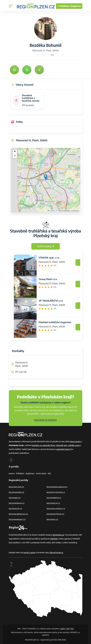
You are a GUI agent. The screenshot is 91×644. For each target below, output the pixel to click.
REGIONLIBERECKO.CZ (18, 514)
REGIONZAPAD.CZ (17, 492)
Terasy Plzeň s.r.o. (48, 279)
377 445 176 (21, 372)
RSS (49, 473)
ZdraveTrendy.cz (56, 553)
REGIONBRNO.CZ (54, 498)
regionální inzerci (63, 449)
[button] (46, 177)
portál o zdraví (29, 553)
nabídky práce (74, 445)
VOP (68, 629)
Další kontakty (45, 246)
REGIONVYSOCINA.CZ (56, 492)
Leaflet (51, 211)
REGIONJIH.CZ (15, 498)
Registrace (76, 6)
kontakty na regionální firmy (44, 445)
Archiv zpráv (41, 473)
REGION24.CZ (52, 520)
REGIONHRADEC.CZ (17, 520)
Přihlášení (20, 473)
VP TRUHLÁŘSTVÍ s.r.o (51, 301)
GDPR (63, 629)
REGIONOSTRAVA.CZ (55, 514)
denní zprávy (75, 441)
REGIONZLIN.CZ (53, 503)
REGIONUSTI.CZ (15, 509)
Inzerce (12, 473)
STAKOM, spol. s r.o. (49, 258)
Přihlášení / (64, 6)
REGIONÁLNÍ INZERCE (46, 420)
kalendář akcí (62, 445)
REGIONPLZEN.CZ (16, 487)
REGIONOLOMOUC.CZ (56, 509)
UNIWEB (54, 539)
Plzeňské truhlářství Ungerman (55, 322)
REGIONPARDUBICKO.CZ (57, 487)
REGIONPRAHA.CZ (17, 503)
